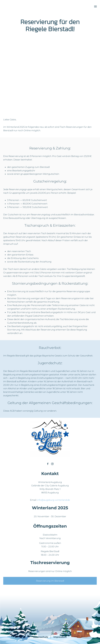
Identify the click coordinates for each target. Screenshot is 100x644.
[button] (95, 6)
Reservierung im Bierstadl (50, 581)
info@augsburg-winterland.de (54, 500)
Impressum (60, 637)
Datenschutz (41, 637)
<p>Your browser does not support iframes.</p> (28, 81)
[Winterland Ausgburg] (48, 464)
